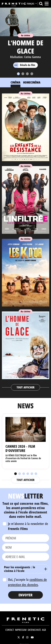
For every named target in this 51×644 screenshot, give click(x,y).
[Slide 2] (23, 74)
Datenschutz (34, 630)
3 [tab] (24, 474)
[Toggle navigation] (47, 4)
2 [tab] (19, 474)
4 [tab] (28, 474)
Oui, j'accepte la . (27, 582)
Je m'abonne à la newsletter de (28, 526)
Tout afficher (26, 387)
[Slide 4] (32, 74)
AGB (44, 630)
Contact (10, 630)
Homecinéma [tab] (32, 82)
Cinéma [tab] (16, 82)
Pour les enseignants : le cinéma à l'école (20, 569)
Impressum (21, 630)
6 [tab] (36, 474)
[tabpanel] (26, 241)
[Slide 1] (18, 74)
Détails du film (24, 65)
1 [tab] (15, 474)
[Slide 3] (27, 74)
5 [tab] (32, 474)
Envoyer (26, 595)
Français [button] (31, 4)
